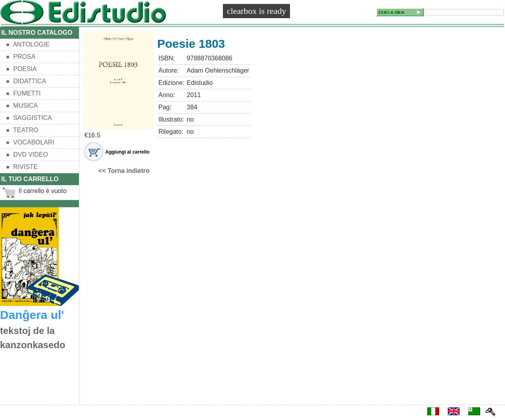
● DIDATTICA (26, 81)
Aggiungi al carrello (127, 152)
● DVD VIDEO (27, 155)
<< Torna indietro (124, 171)
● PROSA (21, 57)
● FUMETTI (23, 93)
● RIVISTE (22, 167)
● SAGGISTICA (29, 118)
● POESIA (21, 69)
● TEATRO (22, 130)
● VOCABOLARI (30, 142)
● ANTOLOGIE (28, 44)
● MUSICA (22, 106)
